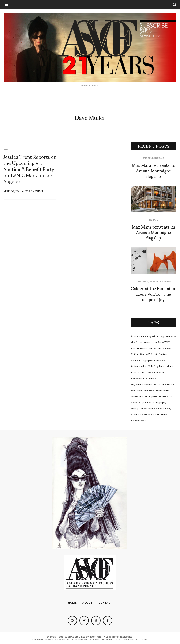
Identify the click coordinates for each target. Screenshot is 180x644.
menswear (136, 378)
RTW (159, 408)
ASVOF (166, 342)
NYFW (159, 390)
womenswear (138, 420)
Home (72, 603)
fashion (152, 348)
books (144, 348)
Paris (166, 390)
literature (136, 372)
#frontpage (159, 336)
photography (159, 402)
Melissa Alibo (150, 372)
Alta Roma (137, 342)
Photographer (143, 402)
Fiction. (135, 354)
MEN (161, 372)
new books (168, 384)
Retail (153, 220)
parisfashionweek (141, 396)
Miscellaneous (154, 158)
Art (6, 149)
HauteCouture (160, 354)
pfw (133, 402)
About (88, 603)
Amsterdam (150, 342)
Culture (142, 281)
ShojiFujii (136, 414)
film (142, 354)
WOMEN (162, 414)
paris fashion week (162, 396)
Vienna (152, 414)
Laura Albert (166, 366)
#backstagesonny (141, 336)
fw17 (148, 354)
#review (171, 336)
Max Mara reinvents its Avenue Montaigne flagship (153, 170)
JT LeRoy (153, 366)
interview (159, 360)
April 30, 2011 (12, 191)
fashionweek (164, 348)
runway (167, 408)
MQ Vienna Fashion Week (146, 384)
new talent (137, 390)
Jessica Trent (34, 191)
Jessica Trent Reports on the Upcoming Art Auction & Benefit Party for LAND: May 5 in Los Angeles (30, 169)
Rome (152, 408)
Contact (105, 603)
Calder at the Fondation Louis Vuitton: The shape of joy (154, 294)
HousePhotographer (142, 360)
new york (149, 390)
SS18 (145, 414)
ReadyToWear (139, 408)
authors (135, 348)
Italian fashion (139, 366)
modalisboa (150, 378)
